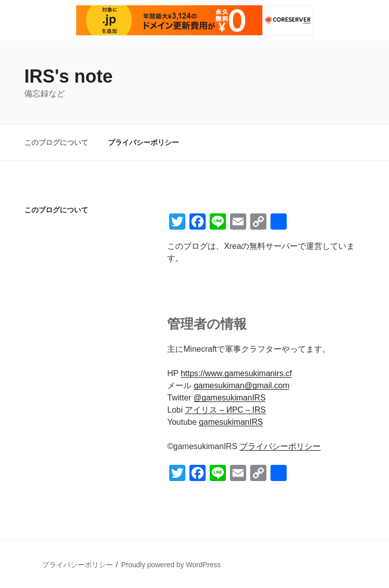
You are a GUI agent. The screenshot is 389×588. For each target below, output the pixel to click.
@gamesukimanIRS (230, 398)
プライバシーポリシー (143, 142)
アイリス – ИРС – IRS (225, 410)
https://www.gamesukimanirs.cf (237, 373)
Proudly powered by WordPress (171, 565)
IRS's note (69, 76)
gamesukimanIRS (231, 422)
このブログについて (56, 142)
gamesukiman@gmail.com (242, 385)
